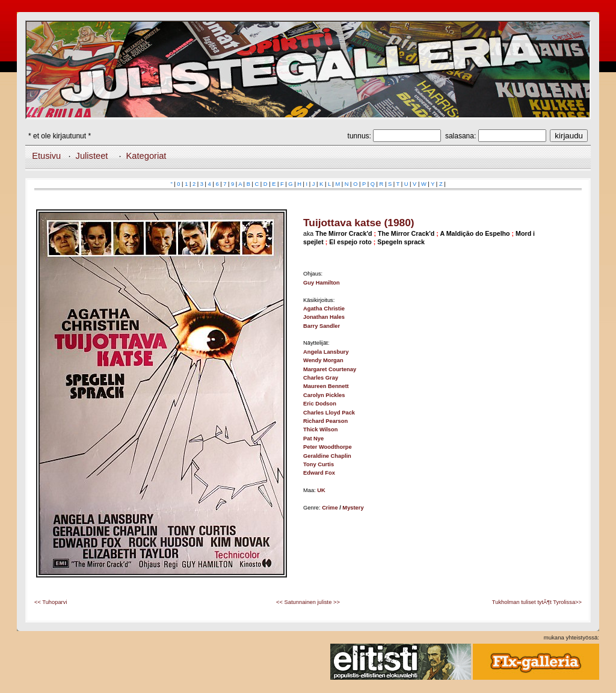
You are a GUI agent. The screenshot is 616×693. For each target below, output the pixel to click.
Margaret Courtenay (330, 369)
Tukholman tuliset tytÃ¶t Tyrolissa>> (537, 602)
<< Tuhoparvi (51, 602)
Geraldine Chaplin (327, 456)
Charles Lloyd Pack (329, 413)
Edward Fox (319, 473)
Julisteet (92, 156)
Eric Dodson (320, 404)
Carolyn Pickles (324, 395)
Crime (330, 508)
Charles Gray (321, 378)
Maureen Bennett (326, 386)
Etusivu (46, 156)
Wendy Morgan (323, 360)
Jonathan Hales (324, 317)
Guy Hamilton (322, 283)
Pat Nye (313, 439)
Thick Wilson (320, 430)
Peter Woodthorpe (328, 447)
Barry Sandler (322, 326)
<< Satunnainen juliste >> (308, 602)
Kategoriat (146, 156)
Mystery (353, 508)
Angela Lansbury (326, 352)
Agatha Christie (324, 309)
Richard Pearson (325, 421)
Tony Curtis (319, 464)
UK (321, 490)
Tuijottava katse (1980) (359, 223)
